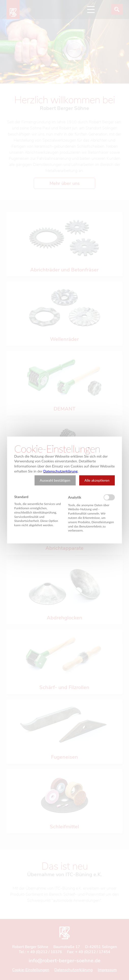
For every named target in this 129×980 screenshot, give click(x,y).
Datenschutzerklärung (61, 471)
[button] (55, 480)
